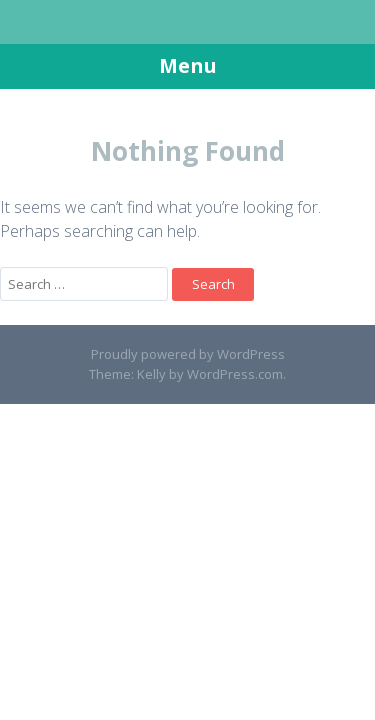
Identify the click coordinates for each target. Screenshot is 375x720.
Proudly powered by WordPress (188, 354)
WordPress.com (235, 374)
